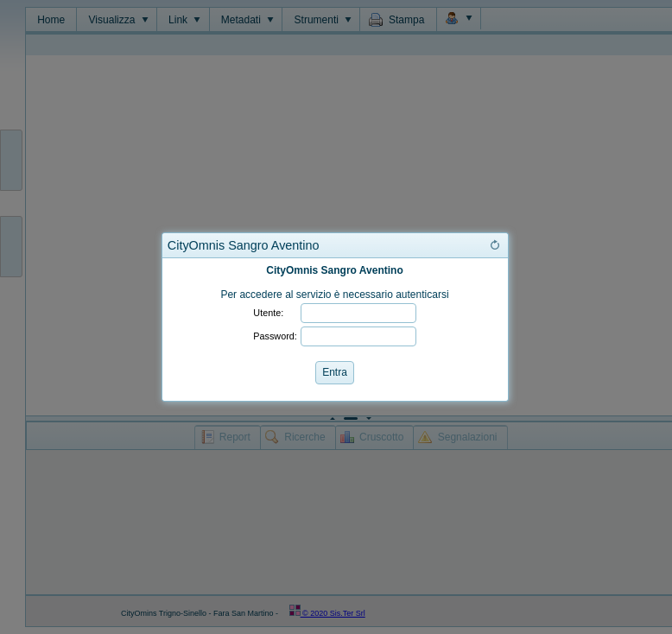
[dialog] (335, 330)
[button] (495, 245)
